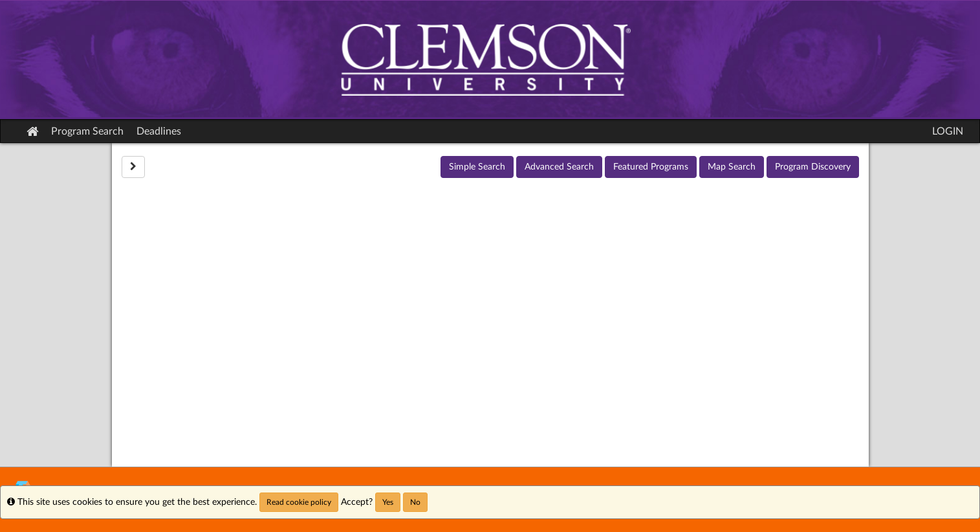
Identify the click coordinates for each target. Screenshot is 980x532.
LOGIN (948, 131)
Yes (388, 502)
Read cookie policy (299, 502)
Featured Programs (651, 167)
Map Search (732, 167)
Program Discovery (813, 167)
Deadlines (159, 131)
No (415, 502)
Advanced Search (559, 167)
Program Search (87, 131)
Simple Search (477, 167)
